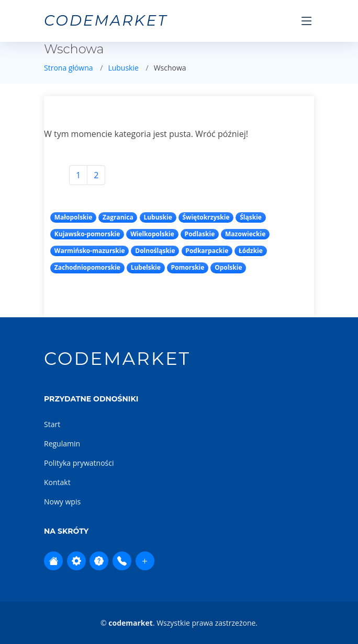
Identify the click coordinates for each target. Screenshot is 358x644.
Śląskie (251, 217)
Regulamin (62, 444)
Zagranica (118, 217)
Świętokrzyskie (206, 217)
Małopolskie (74, 217)
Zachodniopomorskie (87, 267)
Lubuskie (123, 68)
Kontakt (57, 482)
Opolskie (228, 267)
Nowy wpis (62, 502)
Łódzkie (251, 251)
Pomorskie (188, 267)
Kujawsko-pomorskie (87, 234)
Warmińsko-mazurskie (90, 251)
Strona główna (69, 68)
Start (52, 424)
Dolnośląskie (155, 251)
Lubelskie (146, 267)
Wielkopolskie (152, 234)
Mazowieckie (245, 234)
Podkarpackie (207, 251)
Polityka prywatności (79, 463)
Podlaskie (200, 234)
